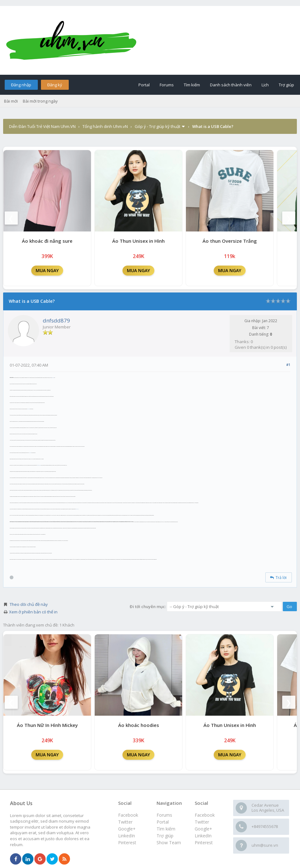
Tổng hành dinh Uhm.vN (105, 126)
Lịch (265, 85)
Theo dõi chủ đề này (29, 604)
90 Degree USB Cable (39, 465)
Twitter (202, 822)
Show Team (169, 843)
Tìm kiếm (192, 85)
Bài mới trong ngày (40, 101)
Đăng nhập (21, 85)
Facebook (205, 815)
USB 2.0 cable (28, 409)
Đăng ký (55, 85)
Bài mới (11, 101)
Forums (167, 85)
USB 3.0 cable (30, 453)
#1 (288, 365)
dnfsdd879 (56, 320)
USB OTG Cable (77, 509)
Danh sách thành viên (231, 85)
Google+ (203, 829)
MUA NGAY (47, 270)
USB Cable (53, 378)
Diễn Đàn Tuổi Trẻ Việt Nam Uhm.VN (42, 126)
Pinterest (204, 843)
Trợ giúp (286, 85)
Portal (144, 85)
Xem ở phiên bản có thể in (33, 612)
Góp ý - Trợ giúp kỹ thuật (157, 126)
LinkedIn (203, 836)
